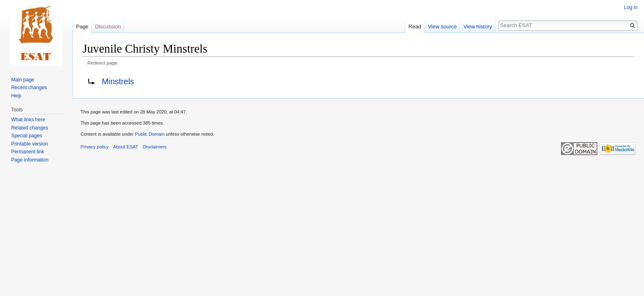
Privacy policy (94, 147)
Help (16, 96)
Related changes (30, 128)
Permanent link (28, 152)
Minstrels (118, 81)
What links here (28, 120)
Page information (30, 160)
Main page (23, 80)
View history (478, 27)
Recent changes (29, 88)
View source (443, 27)
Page (82, 27)
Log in (631, 7)
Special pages (26, 136)
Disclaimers (155, 147)
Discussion (108, 27)
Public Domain (149, 134)
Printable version (29, 144)
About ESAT (126, 147)
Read (415, 27)
